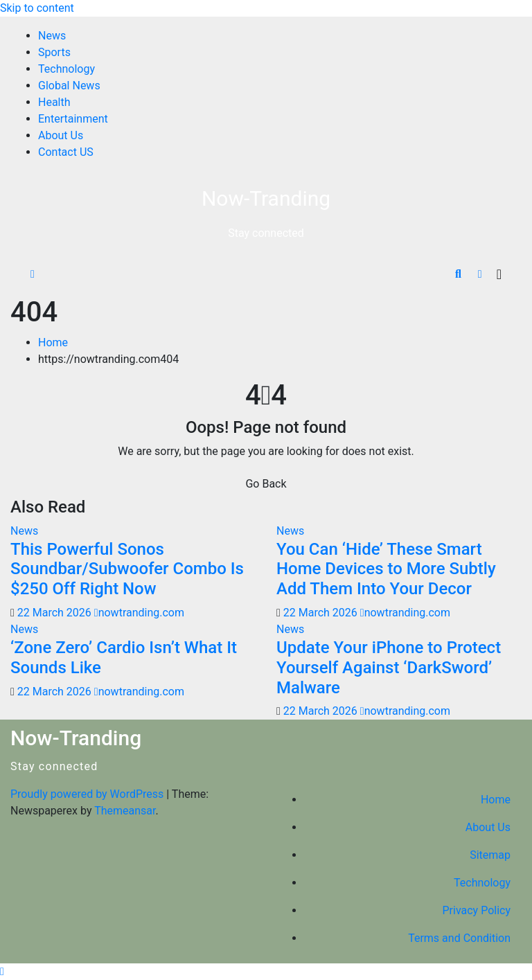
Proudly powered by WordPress (88, 794)
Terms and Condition (459, 938)
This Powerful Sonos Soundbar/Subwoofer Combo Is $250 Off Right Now (127, 569)
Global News (69, 86)
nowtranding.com (139, 613)
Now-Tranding (266, 198)
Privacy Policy (477, 910)
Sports (54, 52)
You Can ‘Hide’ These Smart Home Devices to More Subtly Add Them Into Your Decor (386, 569)
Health (54, 102)
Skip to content (37, 8)
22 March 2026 (56, 613)
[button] (458, 274)
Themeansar (125, 811)
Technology (66, 69)
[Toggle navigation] (499, 274)
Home (53, 342)
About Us (61, 135)
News (52, 36)
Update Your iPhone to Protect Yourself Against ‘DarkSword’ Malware (389, 668)
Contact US (66, 152)
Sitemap (490, 855)
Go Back (266, 484)
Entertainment (73, 119)
